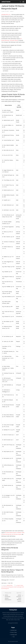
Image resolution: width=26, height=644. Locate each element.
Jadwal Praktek (6, 2)
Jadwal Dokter (10, 585)
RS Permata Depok (17, 534)
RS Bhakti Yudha (20, 533)
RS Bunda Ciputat (14, 40)
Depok (19, 585)
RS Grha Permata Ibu (6, 534)
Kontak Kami (14, 630)
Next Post (18, 597)
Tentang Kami (14, 635)
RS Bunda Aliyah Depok (11, 533)
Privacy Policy (14, 632)
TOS (14, 637)
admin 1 (12, 11)
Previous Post (8, 596)
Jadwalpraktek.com (6, 14)
